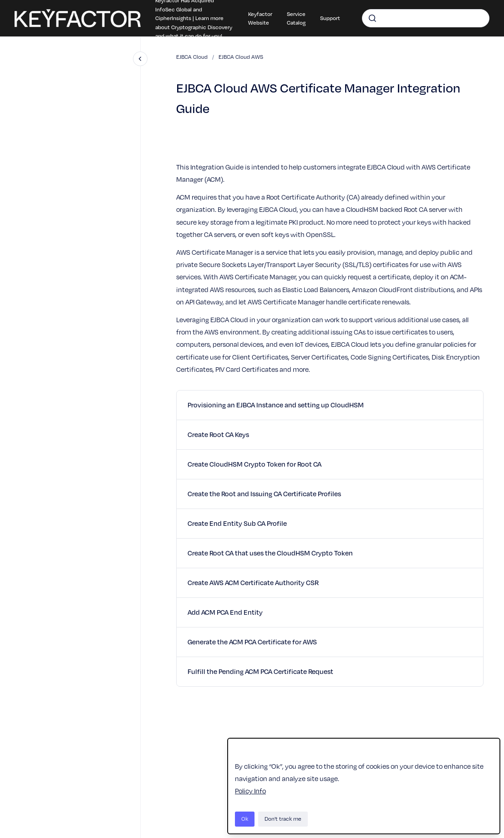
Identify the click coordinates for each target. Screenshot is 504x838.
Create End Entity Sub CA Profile (237, 523)
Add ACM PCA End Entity (225, 612)
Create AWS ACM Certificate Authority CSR (253, 582)
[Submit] (372, 18)
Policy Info (250, 791)
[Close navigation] (140, 59)
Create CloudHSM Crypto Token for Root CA (255, 464)
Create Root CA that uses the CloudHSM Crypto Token (270, 553)
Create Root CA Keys (218, 434)
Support (330, 18)
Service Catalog (296, 18)
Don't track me (283, 819)
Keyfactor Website (260, 18)
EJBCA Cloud (192, 57)
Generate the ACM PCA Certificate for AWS (252, 642)
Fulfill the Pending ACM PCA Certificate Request (260, 671)
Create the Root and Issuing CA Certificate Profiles (264, 494)
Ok (245, 819)
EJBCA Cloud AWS (241, 57)
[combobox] (426, 18)
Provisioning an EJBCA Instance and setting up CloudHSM (276, 405)
